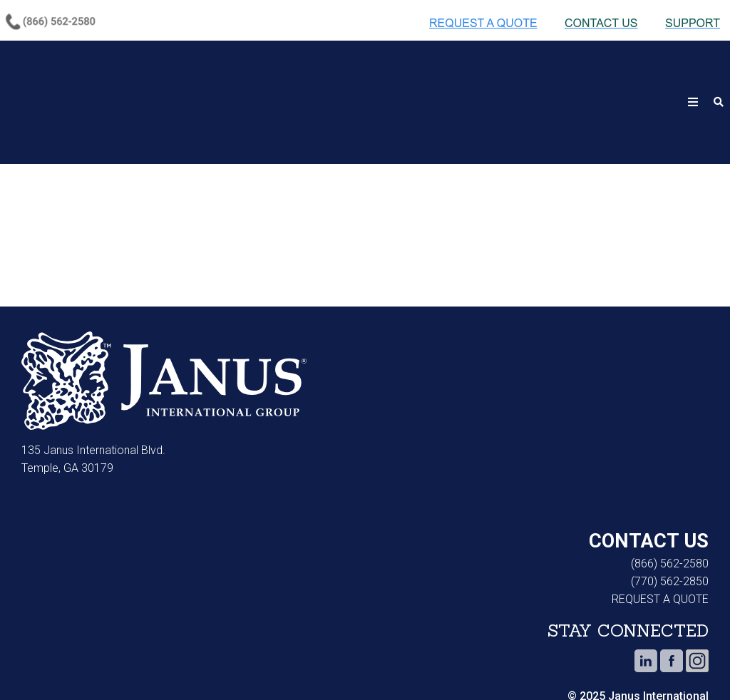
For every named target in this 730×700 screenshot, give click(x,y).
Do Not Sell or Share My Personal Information (383, 664)
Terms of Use (240, 664)
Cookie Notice (40, 664)
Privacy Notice (138, 664)
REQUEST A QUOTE (660, 529)
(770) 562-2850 (670, 511)
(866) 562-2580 (670, 494)
